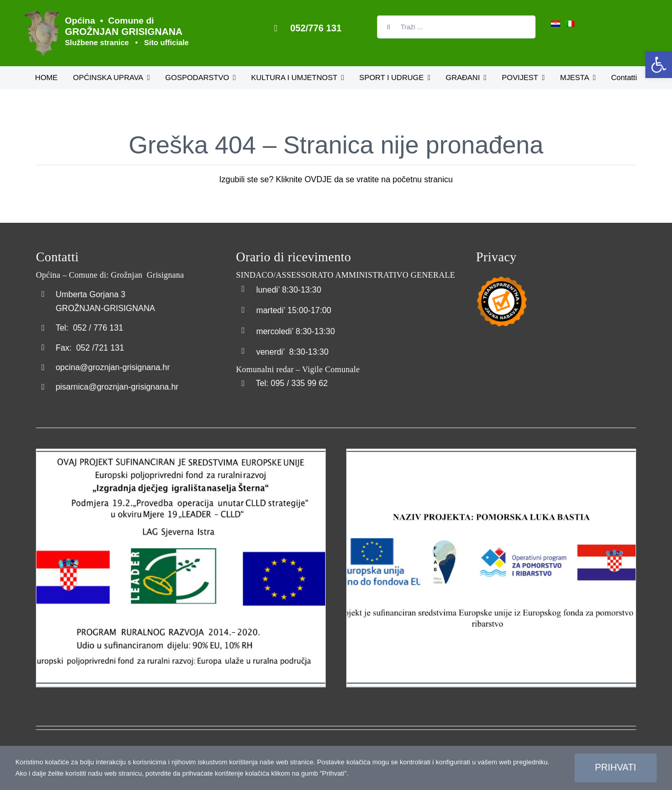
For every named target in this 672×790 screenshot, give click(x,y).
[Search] (389, 27)
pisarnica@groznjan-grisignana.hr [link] (117, 387)
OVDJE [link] (318, 179)
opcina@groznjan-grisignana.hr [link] (113, 367)
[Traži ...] (456, 27)
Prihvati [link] (616, 767)
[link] (659, 65)
